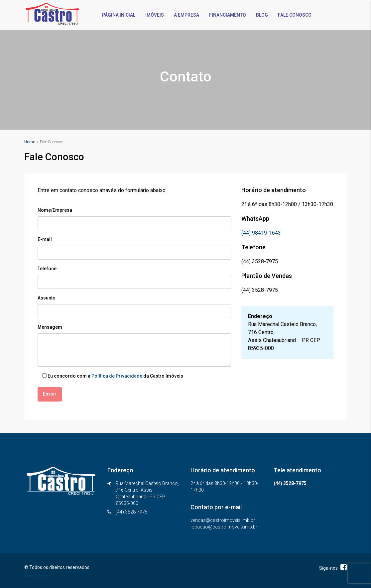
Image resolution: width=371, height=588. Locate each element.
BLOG (262, 15)
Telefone (47, 269)
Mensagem (50, 327)
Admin (30, 576)
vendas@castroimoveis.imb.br (223, 520)
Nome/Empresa (55, 210)
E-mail (45, 239)
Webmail (45, 576)
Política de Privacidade (117, 376)
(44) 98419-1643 (261, 233)
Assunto (47, 298)
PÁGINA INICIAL (119, 15)
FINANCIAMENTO (228, 15)
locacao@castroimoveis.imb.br (224, 527)
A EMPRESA (186, 15)
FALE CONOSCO (295, 15)
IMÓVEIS (155, 15)
